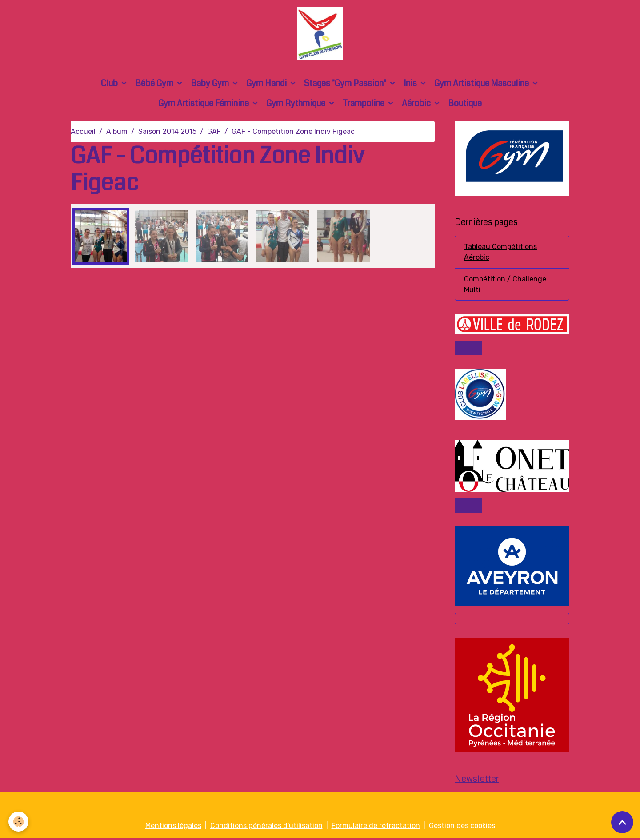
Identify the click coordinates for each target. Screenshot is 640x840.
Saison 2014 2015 (167, 132)
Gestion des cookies (462, 827)
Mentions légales (173, 827)
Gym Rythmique (297, 104)
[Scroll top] (622, 822)
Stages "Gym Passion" (346, 84)
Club (110, 84)
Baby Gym (211, 84)
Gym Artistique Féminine (204, 104)
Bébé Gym (155, 84)
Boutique (465, 104)
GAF (214, 132)
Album (117, 132)
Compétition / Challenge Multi (505, 285)
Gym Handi (267, 84)
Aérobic (417, 104)
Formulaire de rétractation (376, 827)
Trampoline (364, 104)
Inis (411, 84)
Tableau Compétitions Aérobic (500, 253)
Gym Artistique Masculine (482, 84)
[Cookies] (19, 822)
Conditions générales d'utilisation (266, 827)
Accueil (83, 132)
